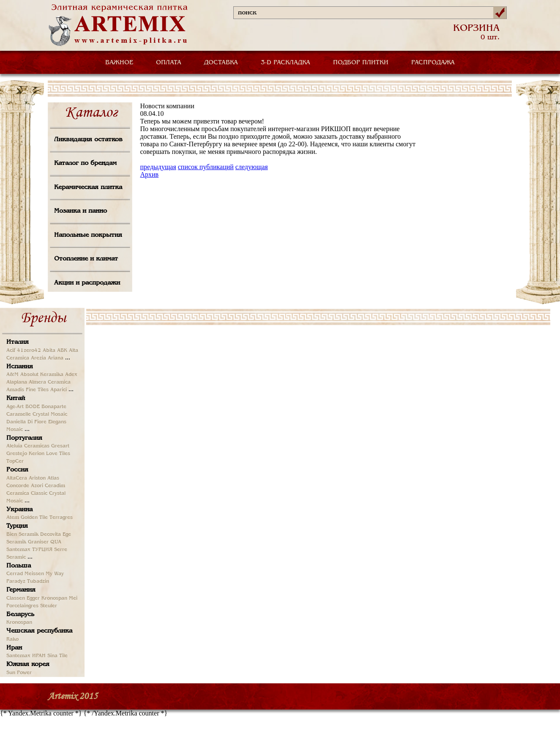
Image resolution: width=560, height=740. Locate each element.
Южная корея (28, 664)
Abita (49, 351)
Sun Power (19, 673)
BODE (33, 407)
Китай (16, 398)
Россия (17, 470)
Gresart (60, 446)
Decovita (51, 534)
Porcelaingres (22, 606)
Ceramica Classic (27, 493)
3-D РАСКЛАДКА (285, 63)
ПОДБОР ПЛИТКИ (361, 63)
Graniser (38, 542)
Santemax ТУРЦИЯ (29, 550)
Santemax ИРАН (26, 656)
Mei (73, 598)
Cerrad (15, 574)
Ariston (37, 478)
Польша (19, 566)
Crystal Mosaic (50, 414)
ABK (62, 351)
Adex (71, 375)
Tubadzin (38, 581)
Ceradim (55, 486)
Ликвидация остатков (88, 140)
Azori (37, 486)
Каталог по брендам (85, 163)
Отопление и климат (86, 259)
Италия (18, 342)
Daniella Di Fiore (26, 422)
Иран (14, 648)
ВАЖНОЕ (119, 63)
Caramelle (19, 414)
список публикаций (206, 167)
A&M (12, 375)
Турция (17, 526)
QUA (56, 542)
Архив (150, 174)
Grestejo (17, 454)
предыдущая (158, 167)
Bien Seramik (22, 534)
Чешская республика (39, 631)
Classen (16, 598)
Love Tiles (58, 454)
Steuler (49, 606)
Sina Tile (57, 656)
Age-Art (15, 407)
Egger (33, 598)
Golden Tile (34, 518)
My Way (55, 574)
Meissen (34, 574)
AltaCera (17, 478)
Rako (12, 639)
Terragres (61, 518)
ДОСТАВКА (221, 63)
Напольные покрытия (88, 235)
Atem (13, 518)
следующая (252, 167)
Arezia (38, 358)
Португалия (24, 438)
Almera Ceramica (50, 382)
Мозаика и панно (81, 211)
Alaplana (17, 382)
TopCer (15, 461)
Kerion (37, 454)
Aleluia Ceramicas (28, 446)
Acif (11, 351)
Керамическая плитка (88, 187)
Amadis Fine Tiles (27, 390)
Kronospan (54, 598)
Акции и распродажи (87, 283)
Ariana (56, 358)
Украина (19, 510)
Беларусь (20, 614)
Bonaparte (54, 407)
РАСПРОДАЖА (433, 63)
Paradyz (16, 581)
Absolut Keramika (42, 375)
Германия (21, 590)
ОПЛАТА (169, 63)
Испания (20, 367)
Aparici (59, 390)
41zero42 (29, 351)
